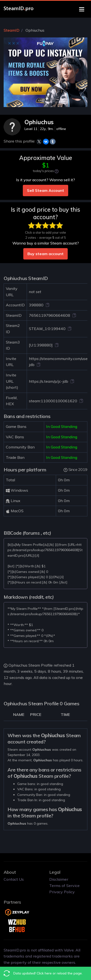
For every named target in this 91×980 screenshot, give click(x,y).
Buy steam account (45, 254)
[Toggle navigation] (82, 9)
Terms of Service (64, 886)
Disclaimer (59, 879)
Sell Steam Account (45, 190)
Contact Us (14, 879)
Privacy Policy (62, 892)
